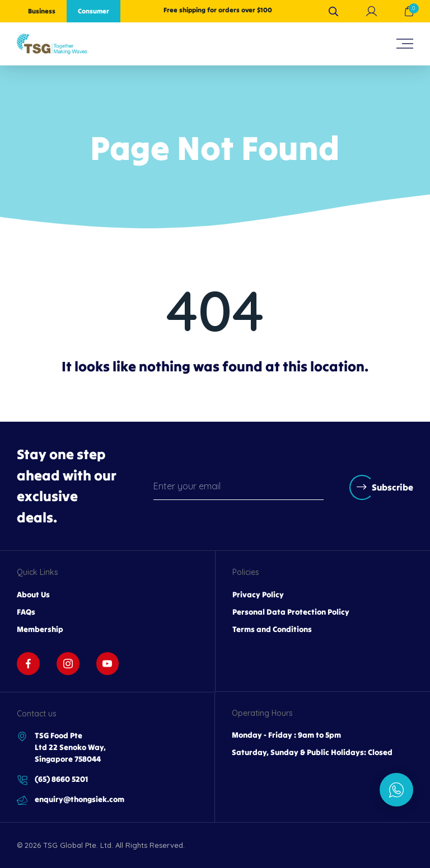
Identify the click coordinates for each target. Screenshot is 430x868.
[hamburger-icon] (405, 44)
